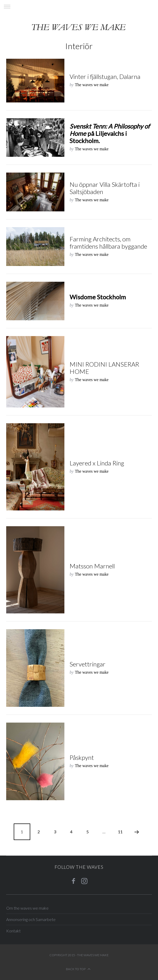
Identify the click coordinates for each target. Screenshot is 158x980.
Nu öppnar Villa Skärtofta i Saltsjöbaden (105, 188)
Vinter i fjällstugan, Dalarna (105, 76)
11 (120, 832)
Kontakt (13, 931)
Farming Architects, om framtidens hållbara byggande (108, 243)
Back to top (78, 969)
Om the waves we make (27, 908)
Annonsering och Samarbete (31, 919)
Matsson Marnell (92, 566)
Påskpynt (82, 757)
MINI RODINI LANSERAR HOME (104, 368)
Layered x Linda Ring (97, 463)
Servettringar (88, 664)
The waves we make (92, 85)
